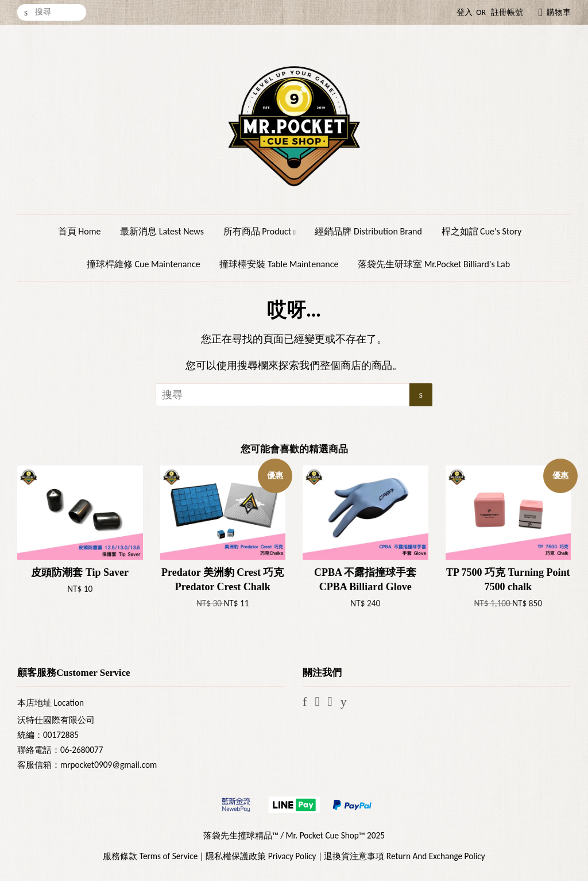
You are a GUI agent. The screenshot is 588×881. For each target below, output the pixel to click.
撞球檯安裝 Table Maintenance (279, 264)
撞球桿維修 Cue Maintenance (144, 264)
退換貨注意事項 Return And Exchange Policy (404, 856)
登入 (465, 12)
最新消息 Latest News (162, 231)
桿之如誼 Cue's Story (482, 231)
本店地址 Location (51, 703)
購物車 (559, 12)
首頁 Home (80, 231)
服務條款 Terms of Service (150, 856)
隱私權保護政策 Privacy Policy (261, 856)
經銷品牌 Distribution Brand (368, 231)
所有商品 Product (260, 231)
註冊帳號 (507, 12)
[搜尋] (52, 12)
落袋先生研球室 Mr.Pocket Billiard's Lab (434, 264)
